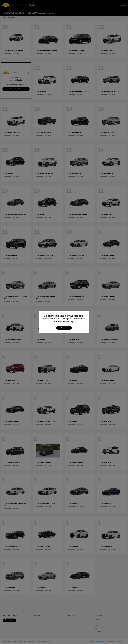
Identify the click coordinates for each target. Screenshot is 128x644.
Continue (64, 328)
